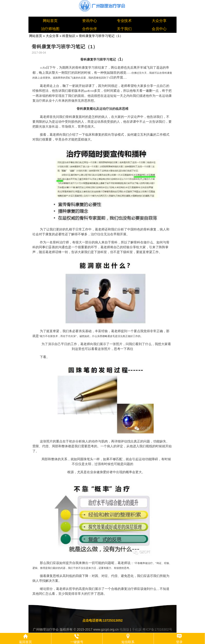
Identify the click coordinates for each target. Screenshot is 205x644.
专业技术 (124, 21)
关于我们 (124, 29)
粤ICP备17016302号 (157, 629)
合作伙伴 (90, 29)
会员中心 (159, 29)
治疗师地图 (50, 29)
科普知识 (69, 36)
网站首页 (50, 21)
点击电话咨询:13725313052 (102, 620)
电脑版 (124, 629)
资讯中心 (90, 21)
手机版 (137, 629)
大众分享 (159, 21)
